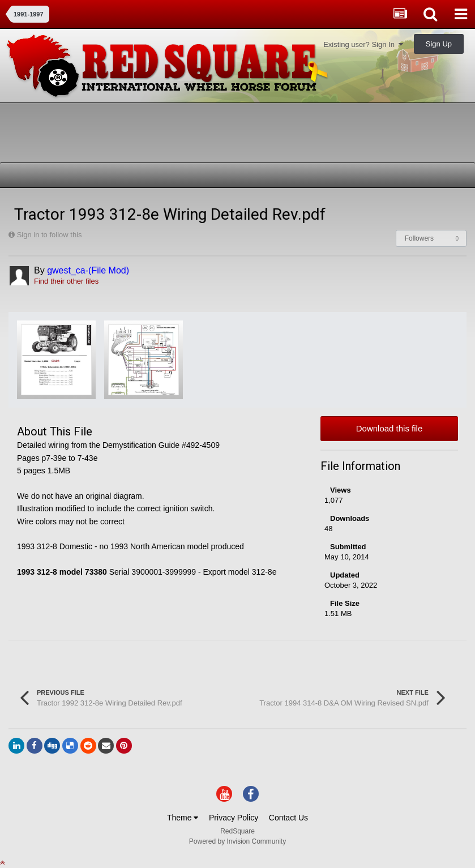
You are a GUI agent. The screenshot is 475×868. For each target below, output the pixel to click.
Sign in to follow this (50, 235)
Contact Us (288, 818)
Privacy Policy (234, 818)
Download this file (390, 428)
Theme (183, 818)
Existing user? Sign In (363, 44)
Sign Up (439, 44)
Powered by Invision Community (237, 841)
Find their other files (66, 281)
